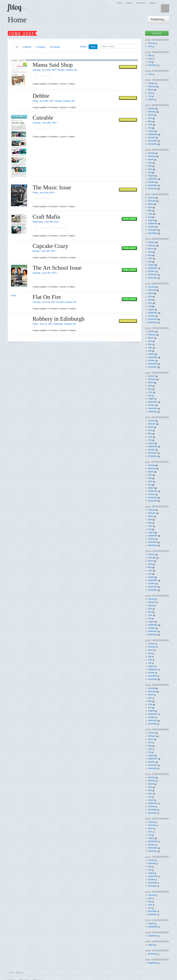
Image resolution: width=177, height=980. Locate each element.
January (152, 43)
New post (157, 33)
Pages (129, 3)
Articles (83, 47)
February (152, 86)
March (151, 90)
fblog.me (19, 973)
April (150, 46)
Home (120, 3)
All (17, 47)
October (152, 138)
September (153, 134)
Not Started (55, 47)
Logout (152, 3)
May (150, 55)
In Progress (41, 47)
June (150, 59)
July (150, 62)
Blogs (93, 47)
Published (27, 47)
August (151, 99)
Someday (141, 3)
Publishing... (158, 19)
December (153, 65)
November (153, 141)
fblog (17, 7)
